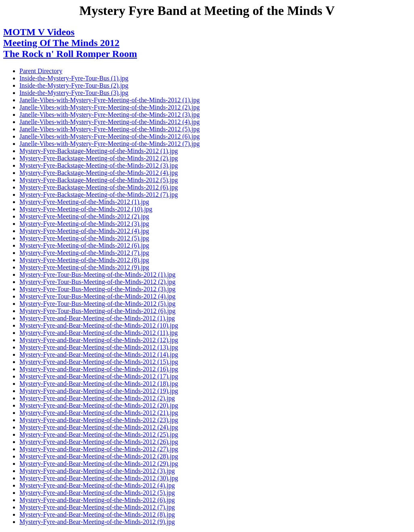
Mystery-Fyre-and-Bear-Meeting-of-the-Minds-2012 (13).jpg (99, 347)
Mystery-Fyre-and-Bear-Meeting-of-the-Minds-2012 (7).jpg (97, 507)
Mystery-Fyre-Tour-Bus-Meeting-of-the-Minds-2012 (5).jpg (97, 304)
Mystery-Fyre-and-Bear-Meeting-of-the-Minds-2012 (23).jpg (99, 420)
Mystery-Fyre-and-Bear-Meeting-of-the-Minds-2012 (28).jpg (99, 456)
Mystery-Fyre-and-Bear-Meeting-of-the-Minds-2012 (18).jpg (99, 384)
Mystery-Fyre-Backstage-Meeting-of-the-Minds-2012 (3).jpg (99, 165)
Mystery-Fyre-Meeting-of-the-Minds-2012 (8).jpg (84, 260)
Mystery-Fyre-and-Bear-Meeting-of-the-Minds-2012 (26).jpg (99, 442)
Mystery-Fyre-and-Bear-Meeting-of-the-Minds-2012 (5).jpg (97, 493)
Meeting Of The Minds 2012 (61, 43)
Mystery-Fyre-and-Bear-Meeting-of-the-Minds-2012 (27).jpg (99, 449)
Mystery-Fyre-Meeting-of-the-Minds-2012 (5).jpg (84, 238)
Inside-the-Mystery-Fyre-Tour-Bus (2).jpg (74, 85)
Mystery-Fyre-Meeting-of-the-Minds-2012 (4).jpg (84, 231)
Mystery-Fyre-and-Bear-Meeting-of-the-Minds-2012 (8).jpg (97, 514)
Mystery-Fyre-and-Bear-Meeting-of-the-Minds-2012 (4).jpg (97, 485)
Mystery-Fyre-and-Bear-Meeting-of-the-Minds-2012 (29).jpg (99, 464)
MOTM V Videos (39, 32)
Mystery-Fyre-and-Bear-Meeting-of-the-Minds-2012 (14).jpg (99, 354)
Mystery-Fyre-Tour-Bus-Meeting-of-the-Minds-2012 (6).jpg (97, 311)
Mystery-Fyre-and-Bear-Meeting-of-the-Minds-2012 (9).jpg (97, 522)
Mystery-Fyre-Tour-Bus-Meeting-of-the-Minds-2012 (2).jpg (97, 282)
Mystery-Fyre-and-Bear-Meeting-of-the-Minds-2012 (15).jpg (99, 362)
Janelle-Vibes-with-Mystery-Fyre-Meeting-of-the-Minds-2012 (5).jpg (110, 129)
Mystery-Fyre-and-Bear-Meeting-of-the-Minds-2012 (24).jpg (99, 427)
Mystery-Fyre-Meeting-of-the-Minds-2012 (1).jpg (84, 202)
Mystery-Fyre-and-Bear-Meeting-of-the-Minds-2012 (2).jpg (97, 398)
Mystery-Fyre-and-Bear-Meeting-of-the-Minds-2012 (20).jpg (99, 405)
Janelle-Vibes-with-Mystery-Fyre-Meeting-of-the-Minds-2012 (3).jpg (110, 115)
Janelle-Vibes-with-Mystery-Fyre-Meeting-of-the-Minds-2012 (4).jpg (110, 122)
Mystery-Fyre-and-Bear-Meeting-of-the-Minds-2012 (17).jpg (99, 376)
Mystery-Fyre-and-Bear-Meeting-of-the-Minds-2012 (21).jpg (99, 413)
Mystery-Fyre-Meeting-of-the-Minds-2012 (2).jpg (84, 216)
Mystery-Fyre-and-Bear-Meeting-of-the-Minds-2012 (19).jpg (99, 391)
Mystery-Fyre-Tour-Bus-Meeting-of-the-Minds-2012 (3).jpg (97, 289)
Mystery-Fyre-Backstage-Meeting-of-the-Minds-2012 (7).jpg (99, 195)
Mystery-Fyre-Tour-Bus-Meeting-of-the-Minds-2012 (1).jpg (97, 274)
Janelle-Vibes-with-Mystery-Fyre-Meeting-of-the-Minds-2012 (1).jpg (110, 100)
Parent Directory (41, 71)
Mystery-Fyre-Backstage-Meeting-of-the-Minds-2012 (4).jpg (99, 173)
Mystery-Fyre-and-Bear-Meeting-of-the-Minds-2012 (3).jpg (97, 471)
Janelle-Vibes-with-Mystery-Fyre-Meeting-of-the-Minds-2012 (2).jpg (110, 107)
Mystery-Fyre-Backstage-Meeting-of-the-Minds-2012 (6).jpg (99, 187)
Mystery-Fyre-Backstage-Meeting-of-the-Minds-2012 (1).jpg (99, 151)
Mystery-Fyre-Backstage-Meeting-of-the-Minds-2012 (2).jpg (99, 158)
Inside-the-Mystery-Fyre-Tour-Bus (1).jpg (74, 78)
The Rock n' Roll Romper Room (70, 54)
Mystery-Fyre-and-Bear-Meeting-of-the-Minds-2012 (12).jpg (99, 340)
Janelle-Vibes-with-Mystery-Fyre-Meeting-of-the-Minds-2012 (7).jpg (110, 144)
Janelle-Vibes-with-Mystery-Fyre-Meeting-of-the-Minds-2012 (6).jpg (110, 136)
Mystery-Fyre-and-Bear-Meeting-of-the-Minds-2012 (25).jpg (99, 434)
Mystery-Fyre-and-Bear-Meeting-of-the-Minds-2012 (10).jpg (99, 325)
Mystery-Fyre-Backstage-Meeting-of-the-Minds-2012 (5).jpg (99, 180)
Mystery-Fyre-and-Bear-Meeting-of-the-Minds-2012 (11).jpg (99, 333)
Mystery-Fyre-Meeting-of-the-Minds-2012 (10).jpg (86, 209)
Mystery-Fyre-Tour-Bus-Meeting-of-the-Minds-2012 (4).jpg (97, 296)
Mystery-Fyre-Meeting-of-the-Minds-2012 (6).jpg (84, 245)
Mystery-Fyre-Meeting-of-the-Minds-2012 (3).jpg (84, 224)
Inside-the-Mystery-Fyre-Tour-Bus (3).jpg (74, 93)
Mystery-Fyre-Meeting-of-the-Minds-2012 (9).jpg (84, 267)
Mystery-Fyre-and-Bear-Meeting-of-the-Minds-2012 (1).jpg (97, 318)
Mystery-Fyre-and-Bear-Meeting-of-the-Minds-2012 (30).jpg (99, 478)
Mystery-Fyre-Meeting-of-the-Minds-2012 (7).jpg (84, 253)
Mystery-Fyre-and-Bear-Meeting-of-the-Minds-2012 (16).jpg (99, 369)
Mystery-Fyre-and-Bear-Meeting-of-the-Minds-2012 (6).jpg (97, 500)
